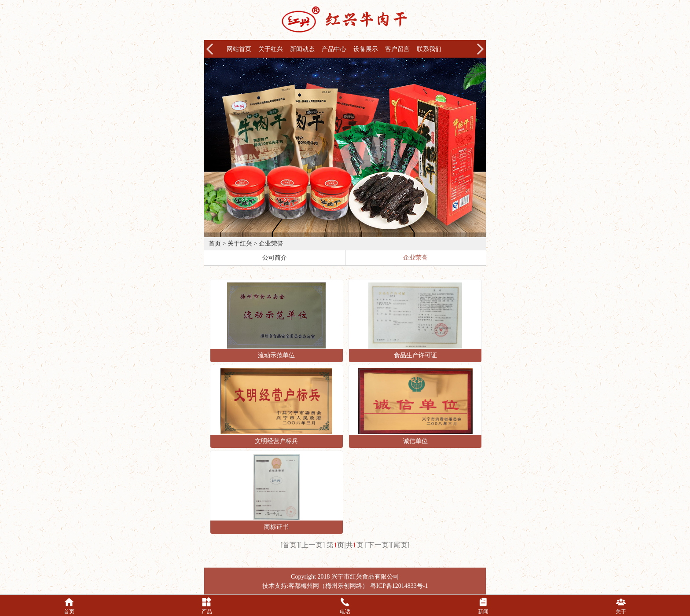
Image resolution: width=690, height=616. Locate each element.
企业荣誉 (271, 244)
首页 (215, 244)
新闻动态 (302, 49)
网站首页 (239, 49)
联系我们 (429, 49)
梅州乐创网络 (344, 586)
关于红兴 (271, 49)
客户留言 (397, 49)
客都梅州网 (304, 586)
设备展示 (366, 49)
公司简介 (275, 258)
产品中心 (334, 49)
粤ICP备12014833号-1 (399, 586)
